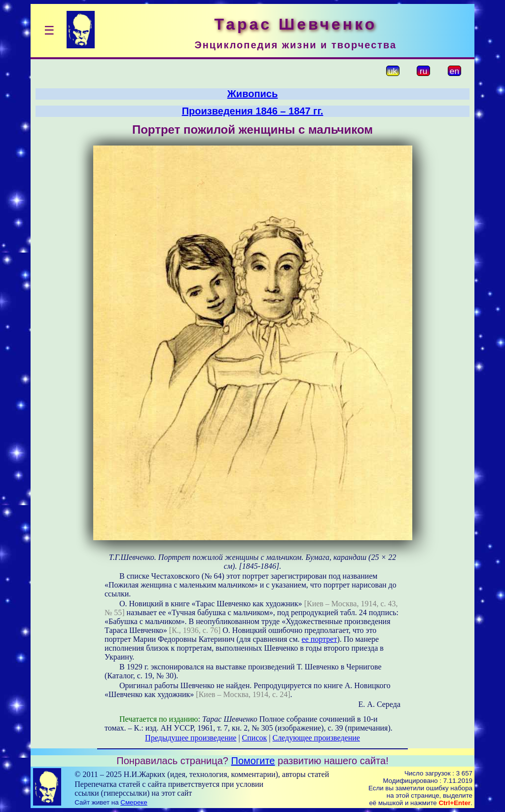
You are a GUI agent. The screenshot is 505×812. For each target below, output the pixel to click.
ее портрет (320, 639)
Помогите (253, 761)
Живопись (252, 94)
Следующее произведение (316, 738)
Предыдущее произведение (191, 738)
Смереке (134, 802)
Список (255, 738)
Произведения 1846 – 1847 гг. (253, 111)
